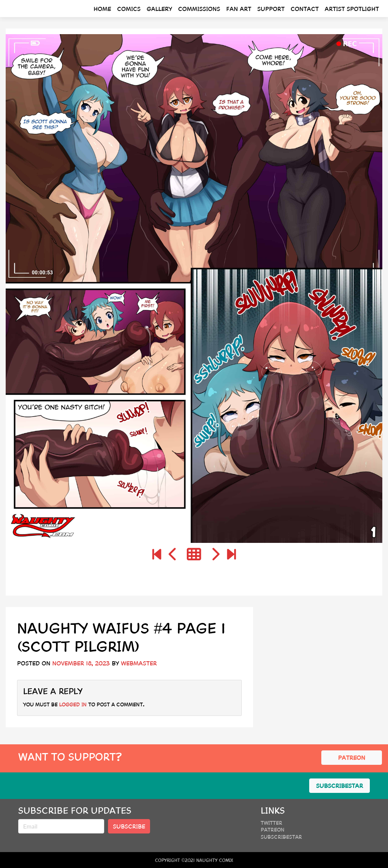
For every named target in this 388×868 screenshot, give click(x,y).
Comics (129, 9)
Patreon (273, 829)
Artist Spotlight (352, 9)
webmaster (139, 663)
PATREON (352, 757)
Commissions (199, 9)
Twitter (271, 822)
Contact (305, 9)
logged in (73, 704)
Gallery (159, 9)
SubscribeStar (281, 837)
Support (271, 9)
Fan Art (239, 9)
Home (102, 9)
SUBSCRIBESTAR (339, 785)
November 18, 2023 (81, 663)
